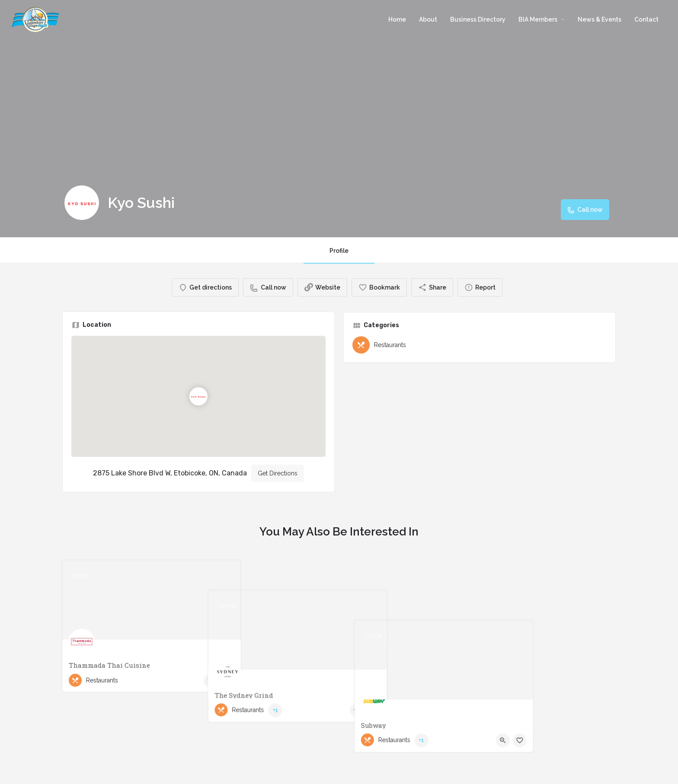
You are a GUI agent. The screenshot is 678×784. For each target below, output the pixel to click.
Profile (339, 251)
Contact (646, 19)
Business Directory (478, 19)
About (428, 19)
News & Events (600, 19)
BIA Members (538, 19)
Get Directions (278, 473)
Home (397, 19)
